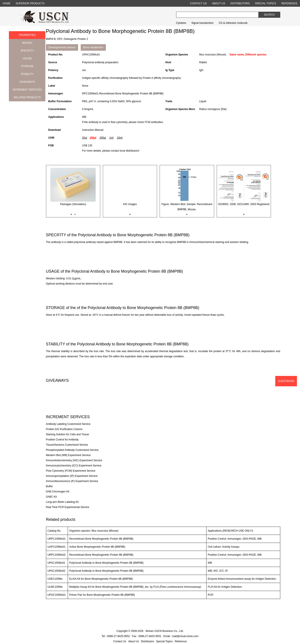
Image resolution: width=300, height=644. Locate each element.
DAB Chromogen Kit (58, 492)
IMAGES (27, 43)
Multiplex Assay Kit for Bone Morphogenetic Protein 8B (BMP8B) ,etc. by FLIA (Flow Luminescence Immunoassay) (135, 587)
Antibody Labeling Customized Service (68, 424)
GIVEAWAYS (27, 82)
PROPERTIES (27, 35)
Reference (181, 641)
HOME (7, 3)
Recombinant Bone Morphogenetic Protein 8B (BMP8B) (101, 539)
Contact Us (120, 641)
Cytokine (181, 23)
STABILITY (27, 74)
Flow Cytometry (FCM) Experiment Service (71, 471)
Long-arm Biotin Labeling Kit (62, 502)
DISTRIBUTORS (240, 3)
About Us (134, 641)
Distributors (148, 641)
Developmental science (62, 47)
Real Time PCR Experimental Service (68, 507)
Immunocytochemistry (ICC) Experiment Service (74, 466)
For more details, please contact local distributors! (111, 151)
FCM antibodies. (154, 122)
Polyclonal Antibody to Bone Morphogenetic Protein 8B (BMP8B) (106, 563)
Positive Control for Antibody (62, 440)
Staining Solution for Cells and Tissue (68, 434)
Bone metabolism (93, 47)
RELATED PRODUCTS (27, 97)
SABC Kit (51, 497)
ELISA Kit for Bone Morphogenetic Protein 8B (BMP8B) (101, 579)
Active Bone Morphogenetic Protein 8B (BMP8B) (97, 547)
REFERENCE (289, 3)
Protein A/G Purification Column (64, 429)
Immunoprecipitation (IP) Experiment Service (72, 476)
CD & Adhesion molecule (233, 23)
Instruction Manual (93, 130)
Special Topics (165, 641)
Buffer (49, 486)
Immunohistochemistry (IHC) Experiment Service (74, 460)
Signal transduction (202, 23)
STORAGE (27, 66)
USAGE (27, 58)
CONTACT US (198, 3)
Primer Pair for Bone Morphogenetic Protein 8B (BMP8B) (102, 595)
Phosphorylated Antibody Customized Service (72, 450)
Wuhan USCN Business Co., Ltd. (164, 631)
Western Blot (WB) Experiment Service (68, 455)
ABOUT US (219, 3)
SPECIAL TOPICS (266, 3)
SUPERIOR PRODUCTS (30, 3)
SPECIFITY (27, 51)
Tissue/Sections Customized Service (67, 445)
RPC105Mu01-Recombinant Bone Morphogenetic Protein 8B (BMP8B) (123, 94)
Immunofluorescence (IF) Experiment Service (72, 481)
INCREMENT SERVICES (27, 90)
